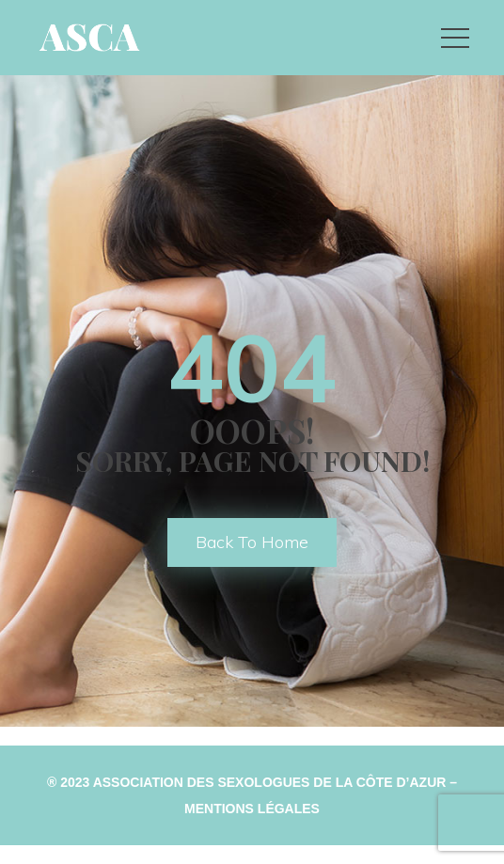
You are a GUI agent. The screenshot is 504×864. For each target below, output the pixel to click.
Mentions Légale (252, 809)
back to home (252, 542)
